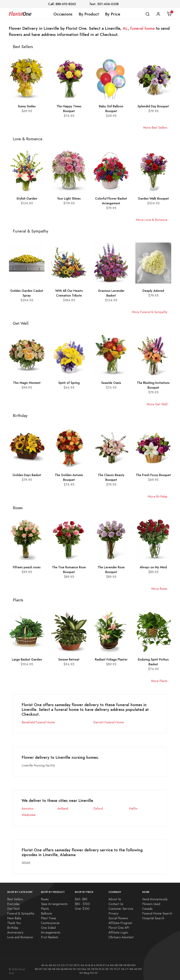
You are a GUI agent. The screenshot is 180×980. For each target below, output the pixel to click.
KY (104, 965)
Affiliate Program (120, 923)
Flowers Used (151, 904)
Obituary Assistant (121, 937)
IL (95, 965)
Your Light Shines (69, 198)
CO (63, 965)
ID (92, 965)
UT (119, 969)
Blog (87, 973)
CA (58, 965)
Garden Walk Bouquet (153, 198)
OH (79, 969)
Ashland (63, 808)
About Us (115, 899)
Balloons (46, 913)
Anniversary (15, 932)
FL (79, 965)
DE (75, 965)
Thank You (14, 923)
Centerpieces (50, 923)
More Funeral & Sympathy (150, 312)
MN (129, 965)
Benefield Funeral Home (38, 722)
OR (93, 969)
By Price (113, 14)
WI (136, 969)
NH (58, 969)
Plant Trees (49, 918)
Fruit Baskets (50, 937)
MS (37, 969)
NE (54, 969)
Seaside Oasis (111, 383)
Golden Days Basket (27, 475)
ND (50, 969)
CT (67, 965)
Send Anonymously (155, 899)
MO (134, 965)
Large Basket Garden (27, 659)
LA (108, 965)
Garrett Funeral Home (108, 722)
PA (97, 969)
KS (101, 965)
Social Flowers (118, 918)
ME (121, 965)
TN (111, 969)
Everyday (13, 904)
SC (103, 969)
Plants (45, 909)
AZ (54, 965)
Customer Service (121, 909)
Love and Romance (20, 937)
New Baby (14, 918)
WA (131, 969)
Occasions (63, 14)
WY (81, 973)
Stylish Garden (27, 198)
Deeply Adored (153, 291)
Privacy (113, 913)
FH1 (92, 973)
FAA (84, 969)
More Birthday (158, 496)
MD (117, 965)
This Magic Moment (27, 383)
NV (70, 969)
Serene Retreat (69, 659)
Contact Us (116, 904)
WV (140, 969)
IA (89, 965)
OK (89, 969)
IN (98, 965)
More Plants (159, 681)
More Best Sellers (155, 128)
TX (115, 969)
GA (82, 965)
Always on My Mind (153, 567)
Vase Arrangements (54, 904)
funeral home (142, 28)
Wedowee (29, 815)
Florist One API (119, 928)
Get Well (13, 909)
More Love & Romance (152, 220)
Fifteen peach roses (27, 567)
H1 (96, 973)
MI (125, 965)
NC (45, 969)
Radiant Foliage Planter (111, 659)
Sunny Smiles (27, 106)
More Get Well (157, 404)
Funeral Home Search (157, 913)
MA (112, 965)
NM (66, 969)
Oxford (98, 808)
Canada (147, 909)
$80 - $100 (82, 904)
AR (50, 965)
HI (86, 965)
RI (100, 969)
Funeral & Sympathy (21, 913)
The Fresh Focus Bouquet (153, 475)
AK (43, 965)
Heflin (133, 808)
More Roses (159, 589)
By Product (89, 14)
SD (107, 969)
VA (123, 969)
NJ (62, 969)
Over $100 (82, 909)
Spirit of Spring (69, 383)
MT (41, 969)
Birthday (13, 928)
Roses (45, 899)
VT (127, 969)
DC (71, 965)
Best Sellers (15, 899)
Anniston (28, 808)
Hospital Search (153, 918)
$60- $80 (81, 899)
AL (125, 28)
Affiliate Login (118, 932)
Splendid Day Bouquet (153, 106)
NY (75, 969)
